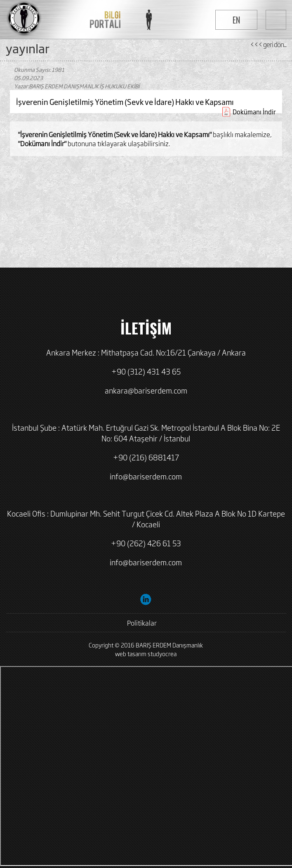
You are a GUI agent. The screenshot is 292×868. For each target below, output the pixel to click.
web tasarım (131, 653)
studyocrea (162, 653)
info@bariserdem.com (146, 476)
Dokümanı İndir (254, 112)
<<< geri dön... (268, 44)
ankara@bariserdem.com (146, 390)
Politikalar (142, 623)
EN (236, 20)
